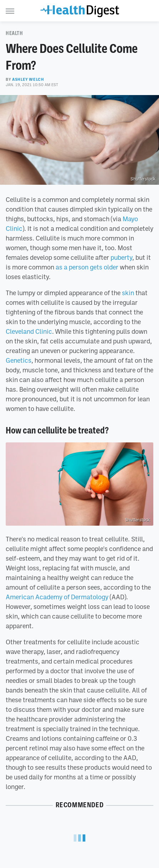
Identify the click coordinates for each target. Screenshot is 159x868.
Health (14, 33)
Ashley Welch (28, 79)
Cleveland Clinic (29, 331)
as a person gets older (87, 267)
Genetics (19, 360)
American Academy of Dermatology (57, 597)
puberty (121, 257)
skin (128, 293)
